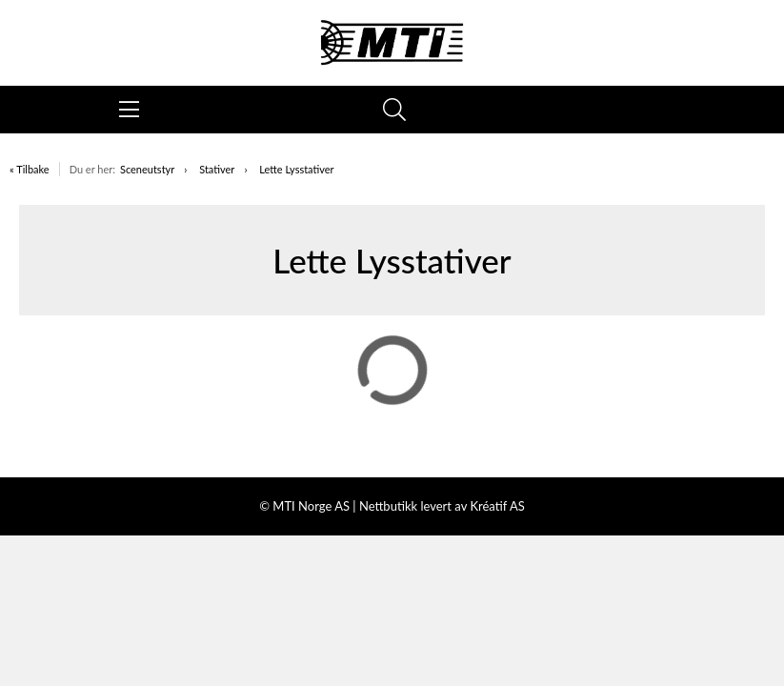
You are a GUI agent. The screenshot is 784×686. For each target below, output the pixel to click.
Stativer (217, 169)
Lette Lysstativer (296, 169)
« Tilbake (30, 169)
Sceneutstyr (147, 169)
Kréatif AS (497, 506)
